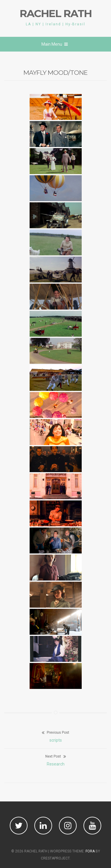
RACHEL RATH (55, 13)
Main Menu (55, 44)
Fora (90, 851)
